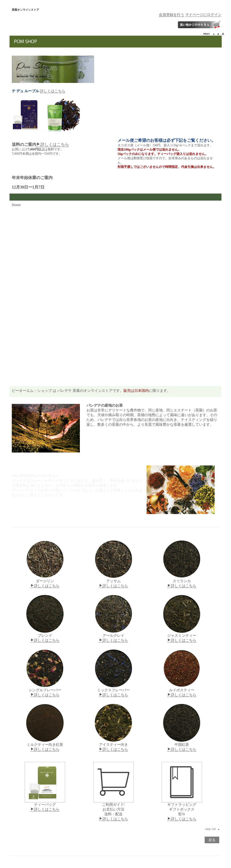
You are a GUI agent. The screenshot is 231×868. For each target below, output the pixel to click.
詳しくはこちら (53, 91)
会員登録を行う (172, 15)
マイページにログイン (203, 15)
